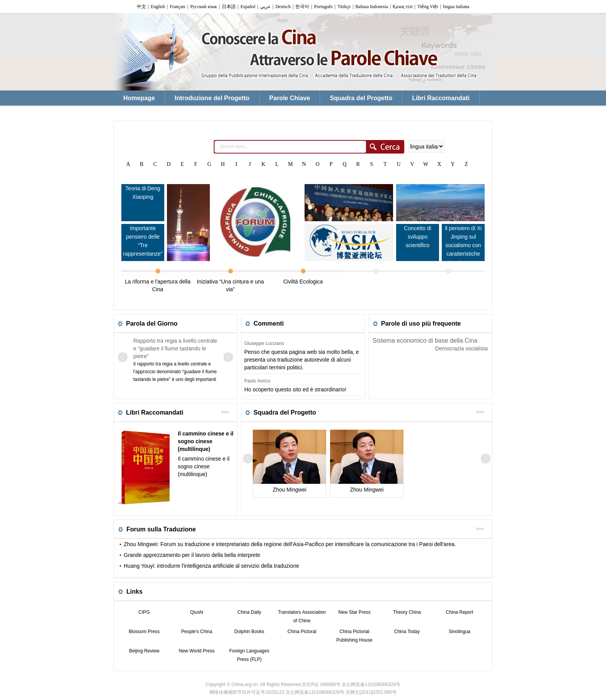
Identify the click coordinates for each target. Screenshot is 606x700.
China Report (460, 612)
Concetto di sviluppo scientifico (418, 237)
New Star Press (354, 612)
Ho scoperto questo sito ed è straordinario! (295, 389)
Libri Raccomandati (155, 412)
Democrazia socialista (461, 348)
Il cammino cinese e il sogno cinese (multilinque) (206, 441)
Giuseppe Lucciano (264, 343)
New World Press (197, 651)
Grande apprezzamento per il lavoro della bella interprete (192, 555)
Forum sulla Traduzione (161, 529)
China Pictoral (302, 632)
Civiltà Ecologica (303, 282)
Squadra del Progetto (285, 412)
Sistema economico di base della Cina (425, 341)
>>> (225, 412)
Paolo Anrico (257, 381)
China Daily (249, 612)
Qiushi (197, 612)
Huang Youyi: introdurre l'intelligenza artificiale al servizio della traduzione (211, 566)
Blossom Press (144, 632)
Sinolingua (460, 632)
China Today (407, 632)
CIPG (144, 612)
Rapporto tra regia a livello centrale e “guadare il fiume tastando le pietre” (175, 348)
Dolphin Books (249, 632)
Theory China (407, 612)
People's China (197, 632)
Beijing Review (144, 651)
